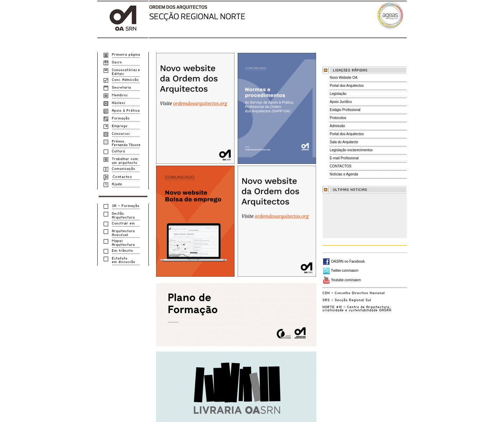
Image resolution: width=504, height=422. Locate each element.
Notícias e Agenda (344, 174)
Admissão (337, 126)
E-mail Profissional (344, 158)
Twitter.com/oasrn (341, 271)
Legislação (338, 94)
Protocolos (338, 118)
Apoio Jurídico (341, 102)
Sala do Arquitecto (344, 142)
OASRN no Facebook (344, 261)
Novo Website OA (344, 78)
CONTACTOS (341, 166)
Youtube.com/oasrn (342, 280)
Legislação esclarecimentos (351, 150)
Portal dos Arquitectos (347, 86)
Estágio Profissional (345, 110)
